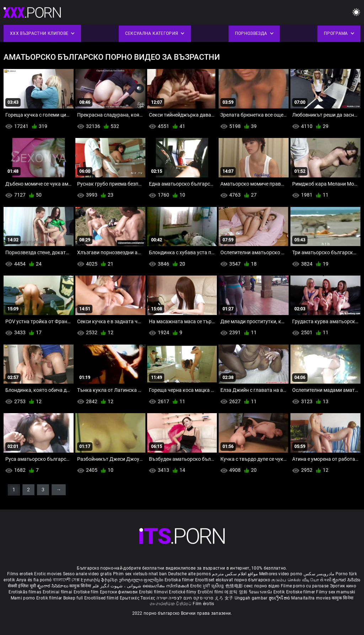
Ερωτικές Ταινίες (138, 598)
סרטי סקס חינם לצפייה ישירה (185, 598)
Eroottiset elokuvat (215, 580)
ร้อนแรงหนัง (261, 592)
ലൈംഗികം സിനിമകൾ (166, 586)
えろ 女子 (224, 598)
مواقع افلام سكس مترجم (235, 574)
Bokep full (73, 598)
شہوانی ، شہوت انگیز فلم (117, 586)
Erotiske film (87, 592)
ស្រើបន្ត (218, 586)
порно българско (252, 580)
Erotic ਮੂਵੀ (201, 586)
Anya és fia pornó (34, 580)
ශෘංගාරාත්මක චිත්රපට (171, 604)
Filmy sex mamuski (336, 592)
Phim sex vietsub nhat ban (140, 574)
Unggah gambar (252, 598)
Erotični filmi (211, 592)
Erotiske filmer (301, 592)
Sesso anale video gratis (87, 574)
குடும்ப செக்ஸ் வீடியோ (295, 580)
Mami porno (23, 598)
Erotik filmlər (50, 598)
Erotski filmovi (154, 592)
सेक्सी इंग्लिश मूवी (22, 586)
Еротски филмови (119, 592)
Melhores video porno (281, 574)
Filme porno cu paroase (305, 586)
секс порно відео (262, 586)
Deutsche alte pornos (189, 574)
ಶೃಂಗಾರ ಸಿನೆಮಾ (346, 580)
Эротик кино (343, 586)
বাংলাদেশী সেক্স (66, 580)
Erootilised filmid (102, 598)
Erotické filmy (183, 592)
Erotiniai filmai (58, 592)
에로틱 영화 (236, 592)
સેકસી (326, 580)
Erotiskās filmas (25, 592)
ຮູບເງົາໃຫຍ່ (280, 598)
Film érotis (203, 604)
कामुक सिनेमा (81, 586)
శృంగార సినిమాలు (53, 586)
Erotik (280, 592)
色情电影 (235, 586)
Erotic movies (48, 574)
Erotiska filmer (180, 580)
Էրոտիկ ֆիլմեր (100, 580)
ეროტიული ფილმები (142, 580)
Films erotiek (20, 574)
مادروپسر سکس (319, 574)
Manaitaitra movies (311, 598)
